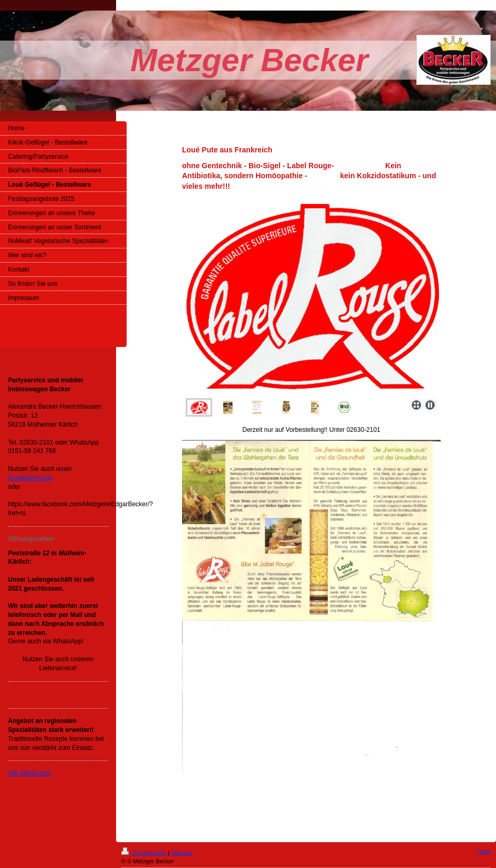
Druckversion (145, 853)
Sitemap (182, 853)
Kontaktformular (30, 478)
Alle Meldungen (30, 773)
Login (484, 851)
